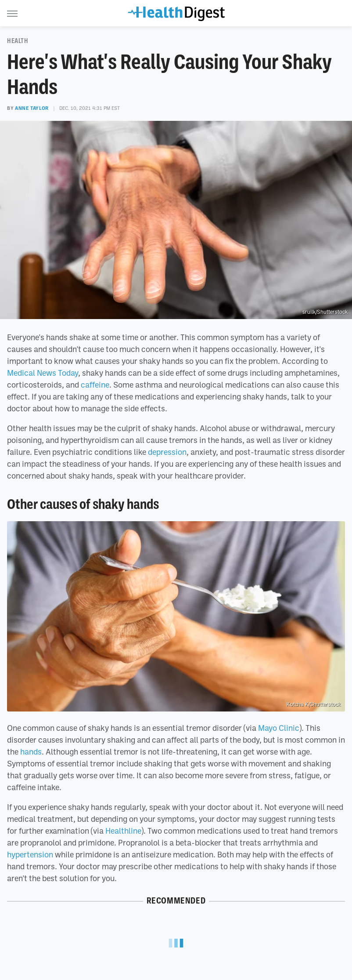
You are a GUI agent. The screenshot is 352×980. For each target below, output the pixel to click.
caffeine (95, 385)
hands (31, 751)
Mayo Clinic (279, 728)
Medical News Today (43, 373)
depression (167, 452)
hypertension (30, 854)
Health (18, 41)
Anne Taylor (32, 108)
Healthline (123, 831)
